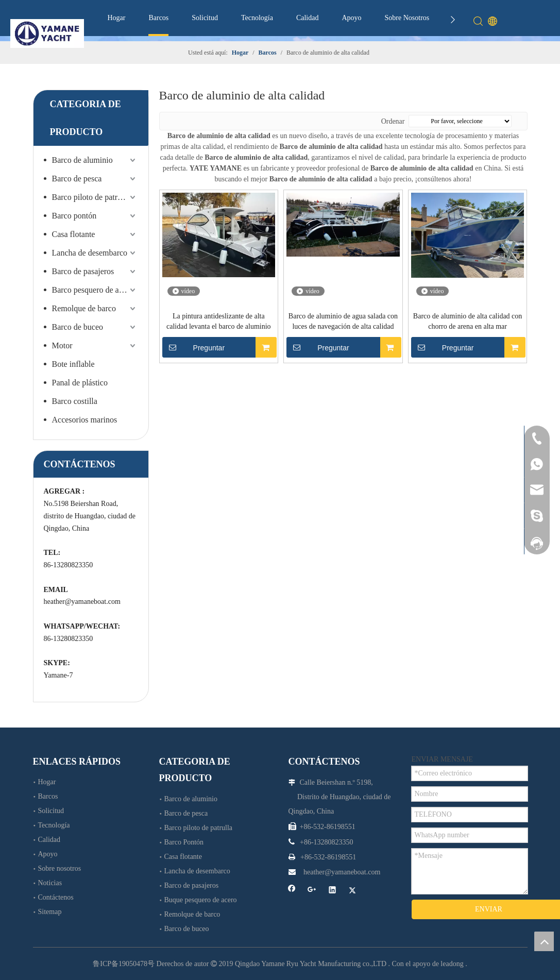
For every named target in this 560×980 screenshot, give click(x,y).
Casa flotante (74, 234)
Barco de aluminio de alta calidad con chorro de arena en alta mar (468, 321)
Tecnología (257, 18)
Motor (62, 345)
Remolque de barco (84, 308)
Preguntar (194, 347)
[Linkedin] (333, 891)
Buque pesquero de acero (201, 900)
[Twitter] (353, 891)
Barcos (158, 18)
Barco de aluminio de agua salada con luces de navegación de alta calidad (343, 321)
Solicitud (205, 18)
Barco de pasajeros (83, 271)
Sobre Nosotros (407, 18)
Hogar (116, 18)
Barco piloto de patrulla (91, 197)
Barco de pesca (77, 179)
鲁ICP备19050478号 (124, 964)
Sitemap (50, 912)
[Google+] (312, 891)
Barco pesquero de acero (93, 290)
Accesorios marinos (85, 420)
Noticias (50, 883)
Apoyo (351, 18)
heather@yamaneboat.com (82, 602)
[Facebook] (292, 891)
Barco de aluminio (82, 160)
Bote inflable (73, 364)
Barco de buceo (78, 327)
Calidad (308, 18)
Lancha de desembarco (90, 253)
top (544, 941)
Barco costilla (75, 401)
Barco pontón (74, 216)
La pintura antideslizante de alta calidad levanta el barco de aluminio (219, 321)
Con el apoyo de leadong (428, 964)
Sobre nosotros (60, 868)
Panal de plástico (80, 383)
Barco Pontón (184, 842)
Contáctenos (56, 897)
